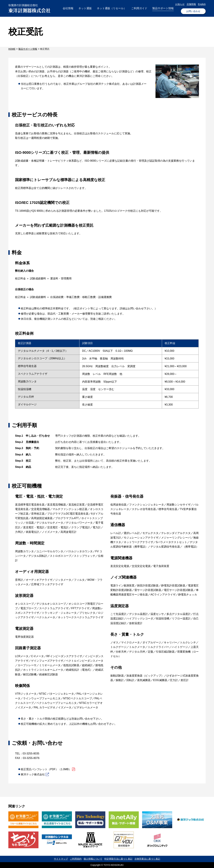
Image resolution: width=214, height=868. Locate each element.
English (202, 4)
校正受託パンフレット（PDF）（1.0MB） (46, 769)
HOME (12, 49)
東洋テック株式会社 (33, 774)
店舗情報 (191, 4)
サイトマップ (61, 859)
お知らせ (180, 4)
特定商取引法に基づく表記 (118, 859)
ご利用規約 (76, 859)
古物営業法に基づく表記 (147, 859)
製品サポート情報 (28, 49)
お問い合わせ (193, 11)
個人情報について (93, 859)
